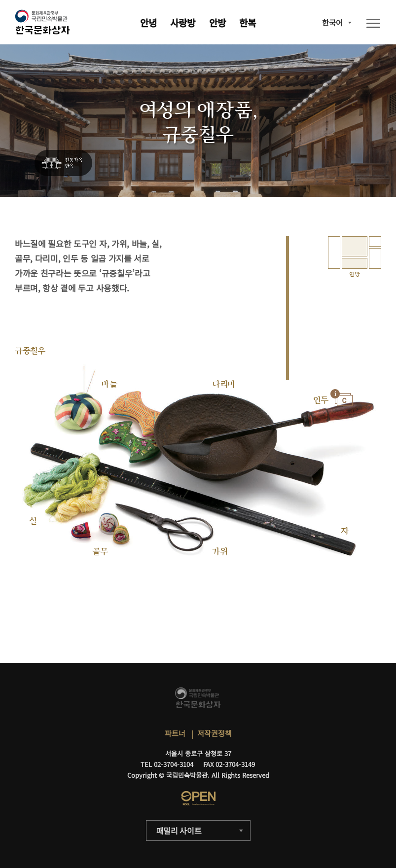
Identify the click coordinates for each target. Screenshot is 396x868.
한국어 (332, 22)
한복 (248, 22)
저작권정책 (215, 733)
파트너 (175, 733)
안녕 (148, 22)
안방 (217, 22)
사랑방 (183, 22)
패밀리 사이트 (179, 831)
